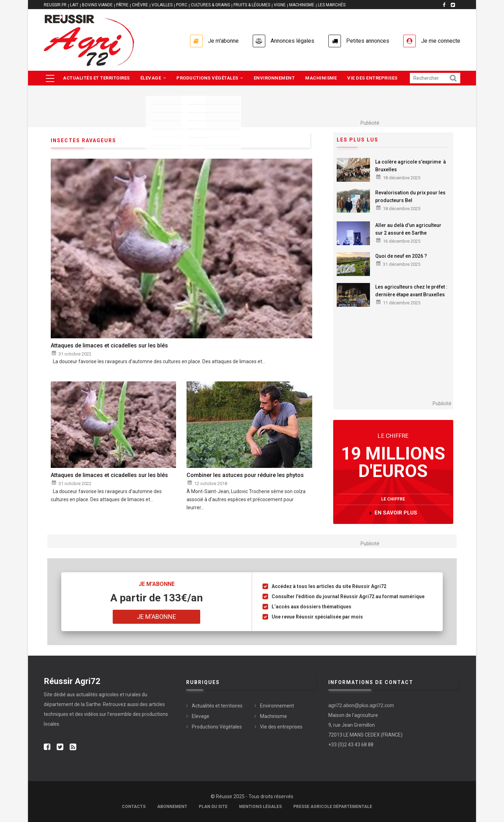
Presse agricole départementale (333, 807)
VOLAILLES (162, 5)
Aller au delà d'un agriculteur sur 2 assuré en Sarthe (408, 229)
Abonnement (172, 807)
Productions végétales (210, 78)
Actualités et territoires (96, 78)
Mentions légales (260, 807)
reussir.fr (55, 5)
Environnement (274, 78)
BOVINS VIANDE (97, 5)
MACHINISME (302, 5)
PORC (182, 5)
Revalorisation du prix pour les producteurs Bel (410, 196)
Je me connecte (441, 41)
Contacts (134, 807)
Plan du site (213, 807)
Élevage (153, 78)
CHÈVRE (140, 5)
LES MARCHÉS (332, 5)
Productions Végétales (217, 727)
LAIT (74, 5)
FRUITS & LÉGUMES (252, 5)
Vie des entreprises (372, 78)
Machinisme (321, 78)
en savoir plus (396, 513)
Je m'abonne (223, 41)
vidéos (91, 714)
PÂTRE (122, 5)
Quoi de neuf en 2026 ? (401, 256)
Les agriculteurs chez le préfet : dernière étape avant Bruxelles (412, 291)
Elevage (201, 716)
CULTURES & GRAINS (210, 5)
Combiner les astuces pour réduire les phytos (245, 475)
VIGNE (280, 5)
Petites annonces (368, 41)
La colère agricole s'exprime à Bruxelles (411, 166)
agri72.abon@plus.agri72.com (361, 705)
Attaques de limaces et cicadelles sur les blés (109, 346)
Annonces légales (292, 41)
